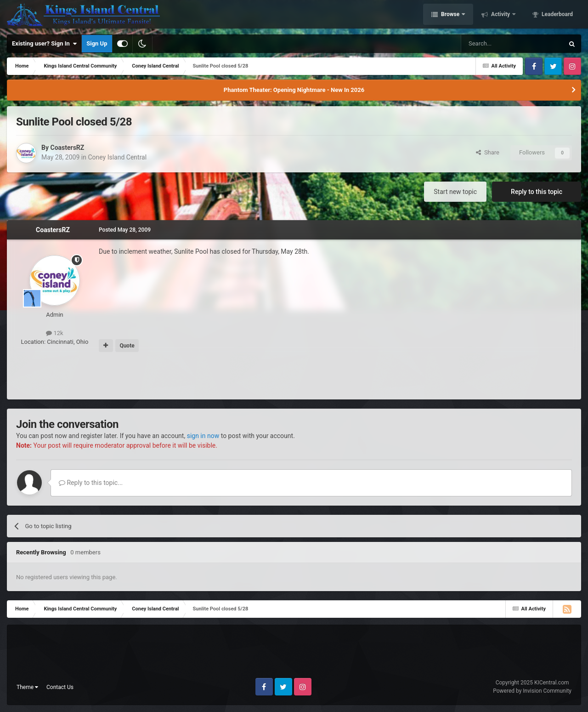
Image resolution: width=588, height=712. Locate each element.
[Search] (491, 44)
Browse (450, 15)
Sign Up (97, 43)
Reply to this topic (537, 192)
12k (54, 333)
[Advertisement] (294, 376)
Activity (500, 15)
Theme (27, 687)
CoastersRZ (67, 148)
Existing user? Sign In (44, 44)
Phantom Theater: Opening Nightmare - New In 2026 (294, 90)
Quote (127, 346)
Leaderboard (557, 15)
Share (488, 152)
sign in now (203, 436)
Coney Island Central (117, 157)
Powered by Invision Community (532, 691)
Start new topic (455, 192)
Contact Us (60, 687)
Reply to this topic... (91, 483)
